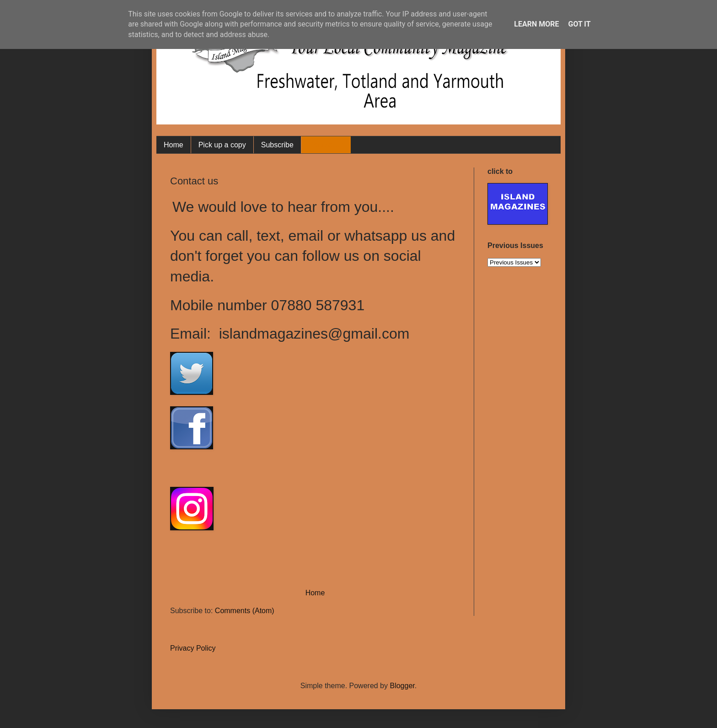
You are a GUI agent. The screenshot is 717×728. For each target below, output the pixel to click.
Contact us (326, 145)
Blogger (402, 686)
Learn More (536, 24)
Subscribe (277, 145)
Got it (579, 24)
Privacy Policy (193, 648)
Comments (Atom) (245, 611)
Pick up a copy (222, 145)
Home (174, 145)
